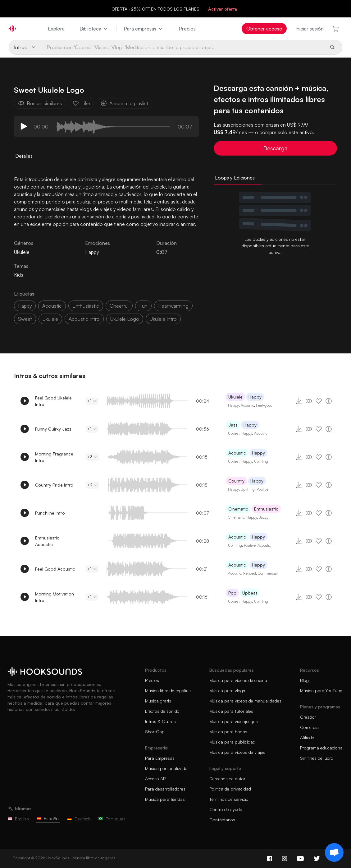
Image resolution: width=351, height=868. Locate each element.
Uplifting (261, 461)
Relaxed (250, 573)
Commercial (268, 573)
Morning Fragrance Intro (54, 457)
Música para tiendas (165, 799)
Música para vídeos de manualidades (245, 701)
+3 (92, 457)
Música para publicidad (232, 742)
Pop (232, 593)
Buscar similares (40, 103)
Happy (92, 252)
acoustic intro (84, 319)
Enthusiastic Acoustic (47, 541)
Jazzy (264, 517)
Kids (19, 275)
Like (81, 103)
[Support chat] (334, 852)
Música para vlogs (227, 691)
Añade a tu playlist (124, 103)
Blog (304, 680)
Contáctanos (222, 820)
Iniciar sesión (310, 29)
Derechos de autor (227, 779)
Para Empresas (160, 758)
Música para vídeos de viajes (237, 752)
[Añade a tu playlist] (329, 401)
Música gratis (158, 701)
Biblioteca (94, 29)
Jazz (233, 425)
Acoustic (247, 405)
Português (112, 819)
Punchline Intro (50, 513)
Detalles (24, 156)
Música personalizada (166, 768)
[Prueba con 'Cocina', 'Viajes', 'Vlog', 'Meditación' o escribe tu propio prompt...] (183, 47)
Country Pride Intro (54, 485)
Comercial (310, 727)
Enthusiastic (266, 509)
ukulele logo (125, 319)
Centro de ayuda (226, 809)
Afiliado (307, 737)
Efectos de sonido (162, 711)
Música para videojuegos (234, 721)
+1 (92, 401)
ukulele (50, 319)
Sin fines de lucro (317, 758)
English (18, 819)
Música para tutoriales (231, 711)
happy (25, 306)
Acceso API (156, 779)
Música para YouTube (321, 691)
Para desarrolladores (165, 789)
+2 (92, 485)
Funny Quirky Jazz (53, 429)
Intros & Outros (160, 721)
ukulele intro (163, 319)
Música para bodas (228, 732)
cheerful (119, 306)
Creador (308, 717)
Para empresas (144, 29)
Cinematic (238, 509)
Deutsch (79, 819)
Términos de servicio (229, 799)
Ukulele (235, 397)
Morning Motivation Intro (55, 597)
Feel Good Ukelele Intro (53, 401)
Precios (187, 29)
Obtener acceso (264, 29)
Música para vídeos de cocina (238, 680)
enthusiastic (86, 306)
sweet (25, 319)
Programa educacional (322, 748)
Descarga (275, 148)
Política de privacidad (230, 789)
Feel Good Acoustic (55, 569)
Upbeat (234, 433)
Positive (262, 489)
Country (236, 481)
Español (48, 818)
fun (143, 306)
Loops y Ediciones (235, 178)
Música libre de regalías (168, 691)
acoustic (52, 306)
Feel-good (264, 405)
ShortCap (155, 732)
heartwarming (173, 306)
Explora (56, 29)
